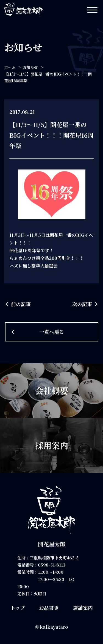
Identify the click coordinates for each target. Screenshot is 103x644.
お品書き (49, 608)
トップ (18, 608)
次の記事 (82, 304)
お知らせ (30, 67)
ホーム (10, 67)
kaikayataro (54, 627)
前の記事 (21, 304)
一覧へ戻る (52, 332)
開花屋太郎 (52, 544)
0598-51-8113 (52, 565)
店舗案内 (83, 608)
